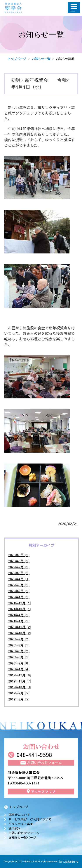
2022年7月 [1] (19, 567)
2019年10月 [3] (20, 687)
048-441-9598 (34, 755)
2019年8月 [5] (19, 699)
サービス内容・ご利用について (30, 819)
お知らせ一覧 (41, 59)
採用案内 (15, 828)
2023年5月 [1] (19, 561)
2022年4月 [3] (19, 579)
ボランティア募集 (21, 824)
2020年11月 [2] (20, 627)
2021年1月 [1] (19, 621)
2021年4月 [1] (19, 615)
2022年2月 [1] (19, 591)
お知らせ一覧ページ (22, 837)
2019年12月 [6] (20, 675)
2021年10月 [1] (20, 609)
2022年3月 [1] (19, 585)
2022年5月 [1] (19, 573)
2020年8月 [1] (19, 645)
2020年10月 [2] (20, 633)
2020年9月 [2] (19, 639)
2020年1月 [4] (19, 669)
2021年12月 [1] (20, 603)
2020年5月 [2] (19, 651)
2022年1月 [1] (19, 597)
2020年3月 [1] (19, 657)
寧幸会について (19, 815)
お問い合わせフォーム (24, 833)
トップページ (17, 59)
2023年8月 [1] (19, 555)
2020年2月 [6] (19, 663)
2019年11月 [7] (20, 681)
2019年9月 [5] (19, 693)
